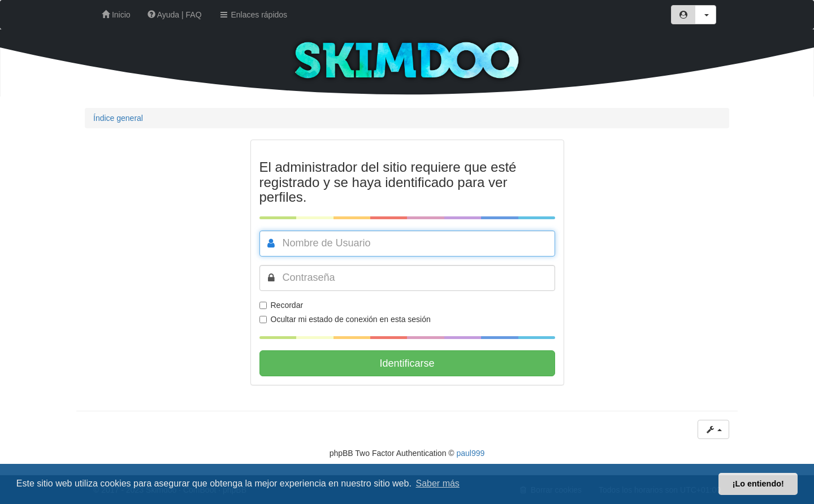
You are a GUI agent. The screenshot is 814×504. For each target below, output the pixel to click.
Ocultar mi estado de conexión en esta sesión (345, 319)
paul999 (471, 453)
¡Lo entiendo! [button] (758, 484)
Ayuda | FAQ (175, 15)
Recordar (282, 305)
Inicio (116, 15)
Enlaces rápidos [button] (253, 15)
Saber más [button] (438, 483)
